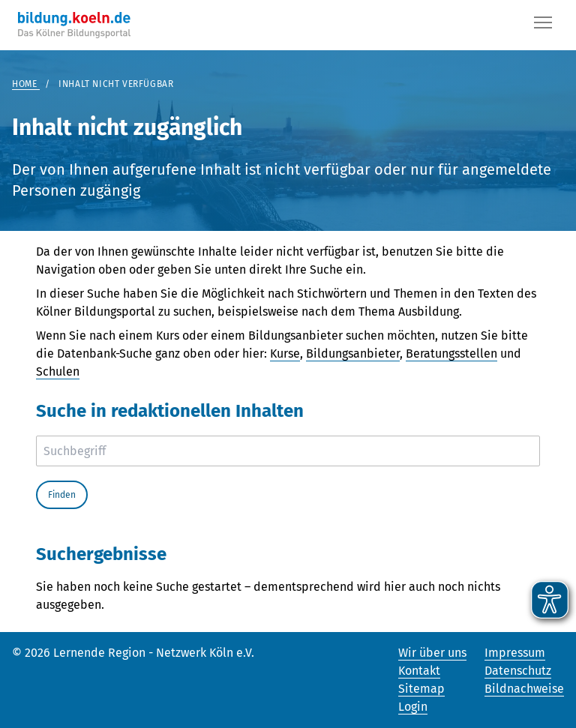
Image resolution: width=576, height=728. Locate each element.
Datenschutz (518, 671)
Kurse (285, 354)
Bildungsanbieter (353, 354)
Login (413, 707)
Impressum (515, 653)
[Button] (543, 25)
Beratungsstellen (451, 354)
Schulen (58, 371)
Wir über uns (432, 653)
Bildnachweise (524, 689)
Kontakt (419, 671)
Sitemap (421, 689)
